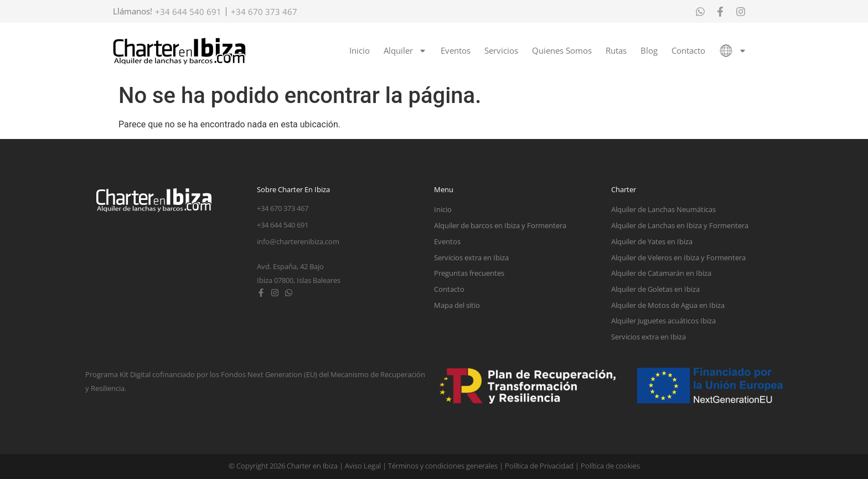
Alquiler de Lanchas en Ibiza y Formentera (680, 225)
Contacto (688, 50)
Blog (649, 50)
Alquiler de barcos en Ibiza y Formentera (500, 225)
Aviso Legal (363, 466)
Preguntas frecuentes (469, 273)
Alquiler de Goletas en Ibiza (655, 289)
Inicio (360, 50)
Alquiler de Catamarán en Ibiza (661, 273)
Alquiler (405, 51)
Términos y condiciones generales (443, 466)
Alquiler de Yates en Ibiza (652, 241)
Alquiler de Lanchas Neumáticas (663, 209)
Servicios (501, 50)
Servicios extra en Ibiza (471, 257)
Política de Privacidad (539, 466)
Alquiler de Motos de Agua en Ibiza (668, 305)
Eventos (456, 50)
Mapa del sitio (457, 305)
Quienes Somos (562, 50)
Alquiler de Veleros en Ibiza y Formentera (678, 257)
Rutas (616, 50)
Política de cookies (610, 466)
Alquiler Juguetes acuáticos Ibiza (663, 321)
